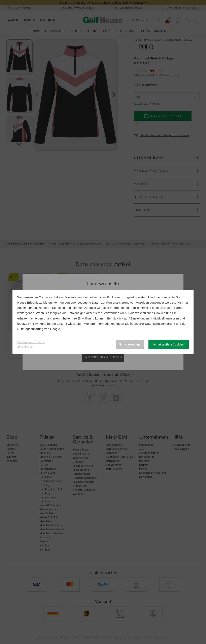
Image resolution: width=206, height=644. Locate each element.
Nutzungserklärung (30, 329)
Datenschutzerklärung (160, 324)
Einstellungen (26, 347)
